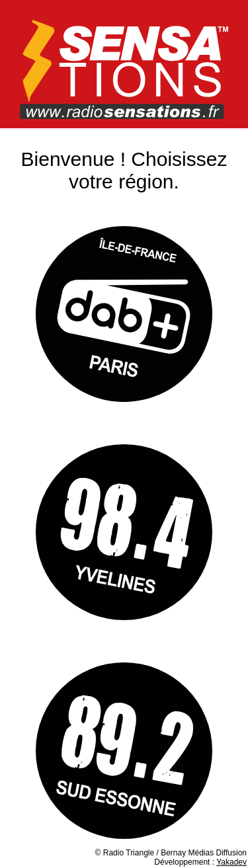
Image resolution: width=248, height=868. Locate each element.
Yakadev (231, 862)
